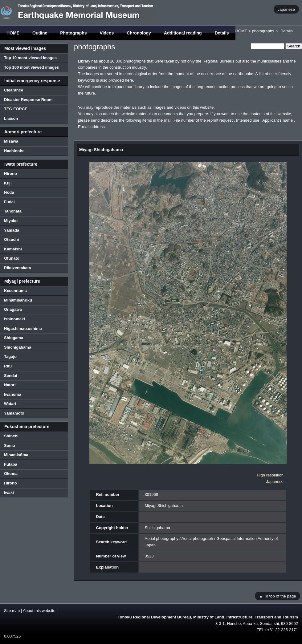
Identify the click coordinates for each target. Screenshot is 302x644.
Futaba (11, 464)
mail (168, 120)
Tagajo (10, 356)
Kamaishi (13, 249)
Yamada (12, 230)
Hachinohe (14, 151)
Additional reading (183, 33)
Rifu (8, 366)
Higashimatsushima (23, 328)
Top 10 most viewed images (30, 58)
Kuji (8, 183)
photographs (263, 31)
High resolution (270, 475)
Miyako (11, 221)
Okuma (11, 474)
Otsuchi (11, 239)
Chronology (139, 33)
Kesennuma (15, 291)
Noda (9, 192)
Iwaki (9, 493)
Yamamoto (14, 413)
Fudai (9, 202)
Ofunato (12, 258)
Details (222, 33)
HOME (13, 33)
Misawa (11, 141)
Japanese (286, 9)
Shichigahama (18, 347)
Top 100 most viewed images (31, 67)
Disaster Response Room (28, 100)
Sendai (11, 376)
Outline (40, 33)
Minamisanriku (18, 300)
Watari (10, 404)
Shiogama (14, 338)
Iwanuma (13, 394)
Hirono (10, 174)
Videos (107, 33)
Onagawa (13, 309)
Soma (9, 446)
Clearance (14, 90)
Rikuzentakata (17, 268)
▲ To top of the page (277, 596)
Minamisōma (16, 455)
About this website (39, 611)
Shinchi (11, 436)
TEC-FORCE (16, 109)
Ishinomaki (14, 319)
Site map (12, 611)
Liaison (11, 118)
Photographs (73, 33)
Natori (10, 385)
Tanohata (13, 211)
